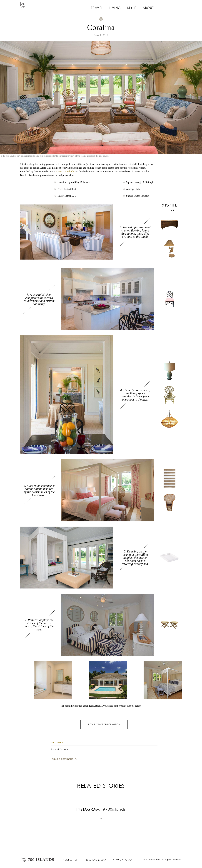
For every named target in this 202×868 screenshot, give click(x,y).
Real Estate (57, 742)
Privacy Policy (123, 859)
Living (124, 6)
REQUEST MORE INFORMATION (104, 724)
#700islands (114, 809)
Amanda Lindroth (65, 171)
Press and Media (95, 859)
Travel (107, 6)
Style (139, 6)
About (155, 6)
